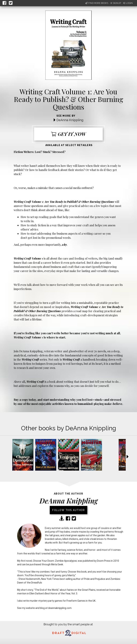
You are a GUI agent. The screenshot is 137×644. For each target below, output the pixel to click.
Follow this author (68, 510)
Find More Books (97, 3)
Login (128, 3)
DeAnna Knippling (70, 120)
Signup (116, 3)
